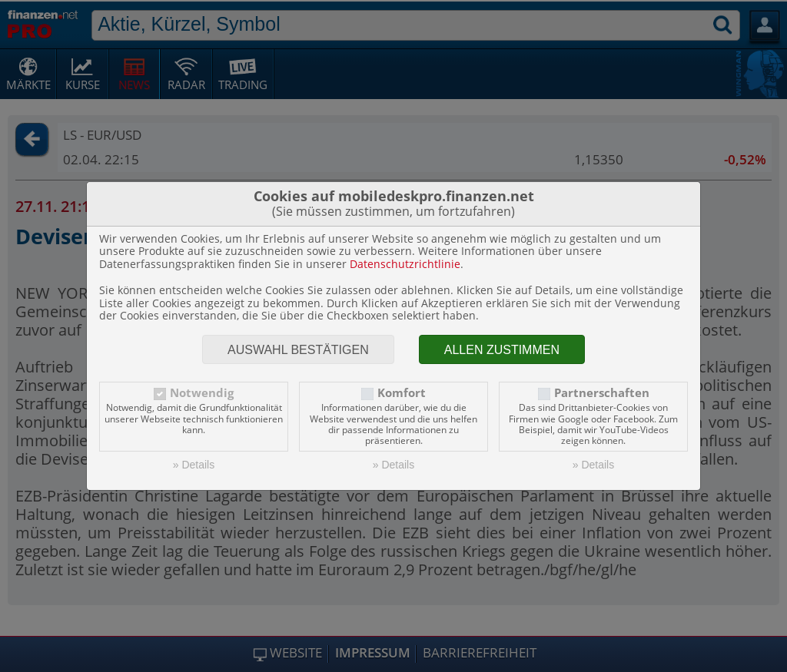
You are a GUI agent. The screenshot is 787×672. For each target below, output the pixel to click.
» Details (194, 465)
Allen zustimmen (502, 350)
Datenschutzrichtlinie (405, 264)
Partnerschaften (602, 393)
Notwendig (202, 393)
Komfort (402, 393)
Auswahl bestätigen (298, 350)
